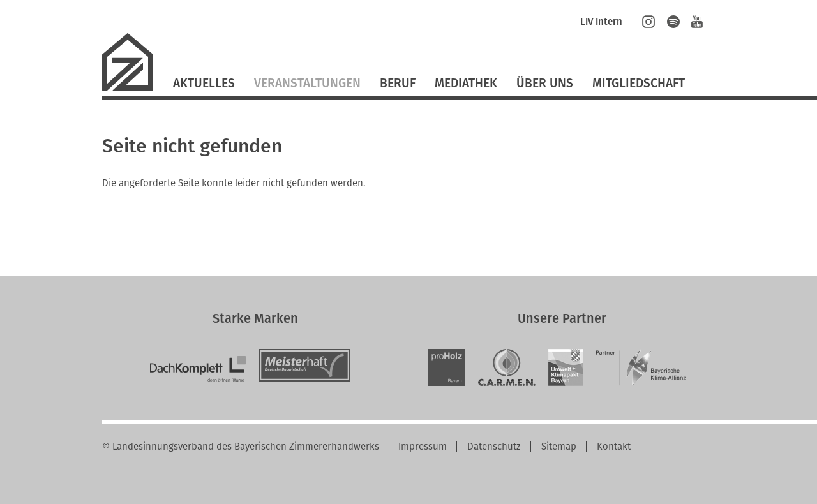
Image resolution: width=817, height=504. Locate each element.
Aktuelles (204, 83)
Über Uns (545, 83)
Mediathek (466, 83)
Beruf (398, 83)
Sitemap (559, 447)
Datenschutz (494, 447)
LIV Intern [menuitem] (601, 22)
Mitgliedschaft (639, 83)
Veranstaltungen (307, 83)
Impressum (423, 447)
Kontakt (614, 447)
